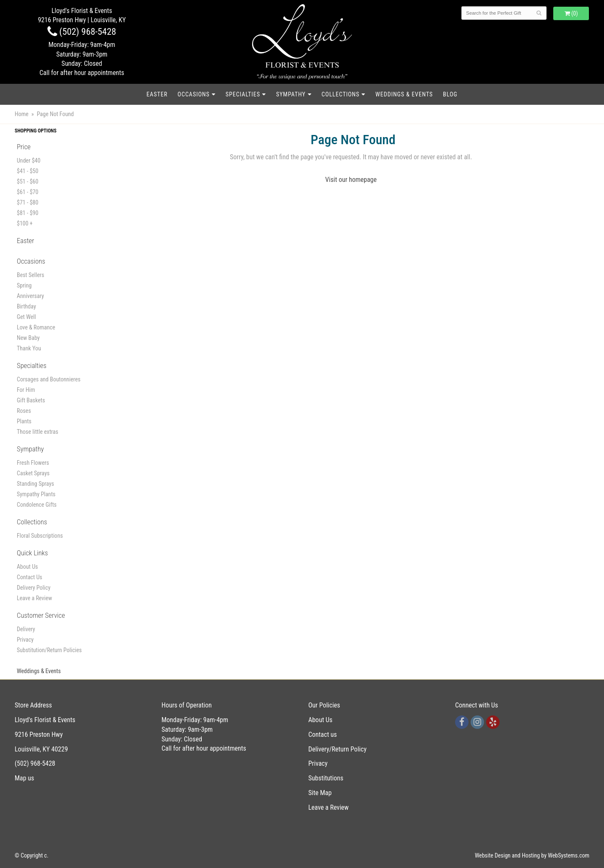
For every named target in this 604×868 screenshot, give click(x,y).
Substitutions (326, 778)
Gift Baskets (31, 400)
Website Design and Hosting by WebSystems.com (532, 855)
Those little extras (38, 432)
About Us (27, 567)
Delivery (26, 629)
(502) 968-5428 (82, 31)
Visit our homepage (351, 180)
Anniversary (30, 296)
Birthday (26, 306)
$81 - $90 (27, 213)
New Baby (28, 338)
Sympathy (291, 94)
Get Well (26, 317)
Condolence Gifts (37, 505)
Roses (24, 411)
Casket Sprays (33, 473)
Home (22, 114)
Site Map (320, 793)
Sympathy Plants (36, 494)
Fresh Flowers (33, 463)
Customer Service (41, 615)
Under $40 (29, 161)
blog (450, 94)
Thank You (29, 348)
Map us (24, 778)
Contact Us (30, 577)
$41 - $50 (27, 171)
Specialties (243, 94)
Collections (341, 94)
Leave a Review (34, 598)
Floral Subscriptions (40, 536)
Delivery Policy (34, 588)
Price (24, 147)
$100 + (25, 223)
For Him (26, 390)
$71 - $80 (27, 202)
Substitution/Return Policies (49, 650)
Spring (24, 285)
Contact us (323, 735)
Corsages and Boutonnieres (49, 379)
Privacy (25, 640)
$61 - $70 (27, 192)
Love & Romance (36, 327)
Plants (24, 421)
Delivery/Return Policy (337, 749)
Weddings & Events (404, 94)
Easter (157, 94)
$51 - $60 (27, 181)
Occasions (193, 94)
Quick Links (32, 553)
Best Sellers (30, 275)
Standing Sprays (35, 484)
